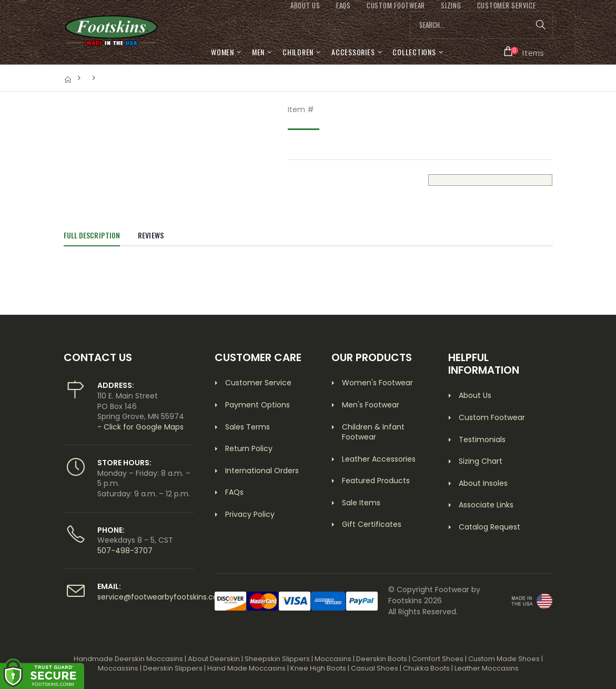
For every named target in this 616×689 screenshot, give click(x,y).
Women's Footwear (377, 383)
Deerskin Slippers (173, 668)
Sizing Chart (481, 461)
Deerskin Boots (382, 659)
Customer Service (258, 383)
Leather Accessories (379, 459)
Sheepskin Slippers (277, 659)
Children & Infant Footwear (373, 432)
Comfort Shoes (438, 659)
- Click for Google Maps (140, 427)
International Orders (262, 471)
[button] (524, 52)
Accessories (353, 52)
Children (298, 52)
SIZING (451, 6)
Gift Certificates (372, 524)
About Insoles (483, 483)
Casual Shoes (375, 668)
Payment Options (257, 405)
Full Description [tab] (92, 235)
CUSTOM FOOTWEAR (396, 6)
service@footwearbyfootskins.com (161, 597)
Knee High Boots (318, 668)
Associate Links (486, 505)
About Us (475, 395)
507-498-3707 (125, 551)
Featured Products (376, 481)
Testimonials (482, 440)
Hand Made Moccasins (246, 668)
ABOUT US (305, 6)
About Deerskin (214, 659)
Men (258, 52)
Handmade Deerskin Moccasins (128, 659)
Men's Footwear (371, 405)
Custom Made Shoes (504, 659)
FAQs (344, 6)
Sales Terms (248, 427)
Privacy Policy (250, 514)
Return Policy (249, 448)
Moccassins (118, 668)
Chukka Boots (426, 668)
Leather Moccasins (487, 668)
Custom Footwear (492, 417)
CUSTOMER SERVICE (507, 6)
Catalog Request (489, 527)
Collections (414, 52)
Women (223, 52)
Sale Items (361, 503)
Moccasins (333, 659)
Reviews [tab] (151, 235)
